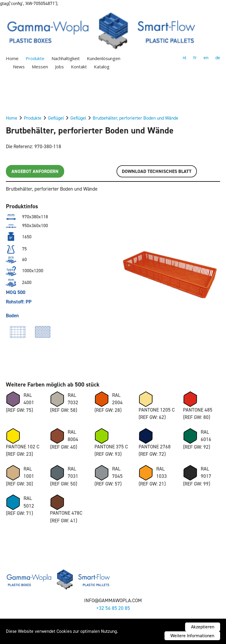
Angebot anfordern (35, 171)
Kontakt (79, 67)
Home (12, 58)
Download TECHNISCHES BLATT (157, 171)
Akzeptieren (203, 627)
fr (195, 58)
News (19, 67)
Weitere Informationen (192, 636)
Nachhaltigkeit (66, 58)
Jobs (59, 67)
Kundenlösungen (104, 58)
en (206, 58)
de (218, 58)
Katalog (102, 67)
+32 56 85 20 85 (113, 608)
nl (185, 58)
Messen (40, 67)
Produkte (35, 58)
